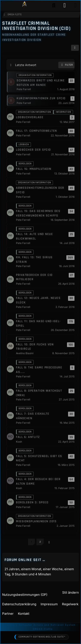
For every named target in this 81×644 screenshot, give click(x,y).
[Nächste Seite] (49, 542)
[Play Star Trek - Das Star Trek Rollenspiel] (24, 5)
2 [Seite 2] (40, 542)
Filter (66, 65)
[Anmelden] (65, 5)
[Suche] (54, 5)
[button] (75, 48)
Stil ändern (71, 592)
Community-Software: (42, 637)
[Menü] (75, 5)
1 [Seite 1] (32, 542)
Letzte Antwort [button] (26, 65)
